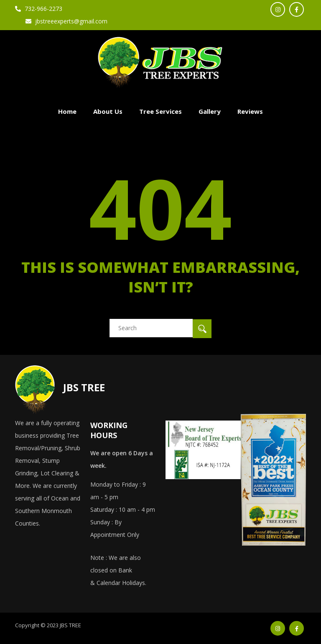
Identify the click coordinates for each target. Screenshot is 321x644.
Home (67, 111)
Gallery (210, 111)
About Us (108, 111)
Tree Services (160, 111)
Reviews (250, 111)
